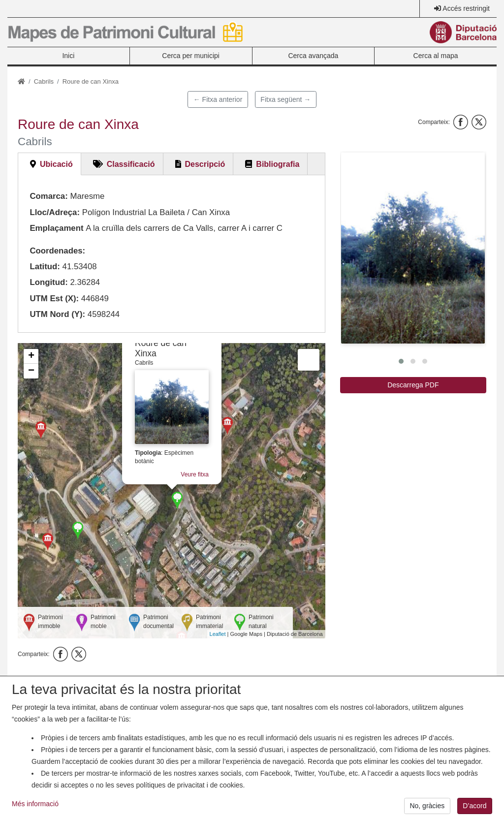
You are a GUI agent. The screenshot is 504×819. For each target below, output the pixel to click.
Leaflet (218, 634)
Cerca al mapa (436, 56)
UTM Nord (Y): (57, 314)
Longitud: (48, 282)
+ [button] (31, 356)
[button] (413, 248)
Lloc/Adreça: (55, 212)
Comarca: (48, 196)
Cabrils (44, 81)
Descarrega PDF (413, 385)
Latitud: (45, 267)
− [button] (31, 371)
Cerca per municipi (191, 56)
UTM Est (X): (54, 299)
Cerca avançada (313, 56)
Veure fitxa (195, 474)
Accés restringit (466, 8)
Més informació (35, 809)
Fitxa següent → (285, 99)
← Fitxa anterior (218, 99)
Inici (68, 56)
